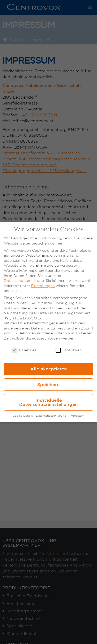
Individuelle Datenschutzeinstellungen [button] (48, 402)
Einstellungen (43, 286)
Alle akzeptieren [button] (49, 369)
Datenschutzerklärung (24, 281)
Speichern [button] (48, 385)
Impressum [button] (77, 416)
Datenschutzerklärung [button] (51, 416)
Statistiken (69, 350)
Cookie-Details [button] (23, 416)
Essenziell (24, 350)
